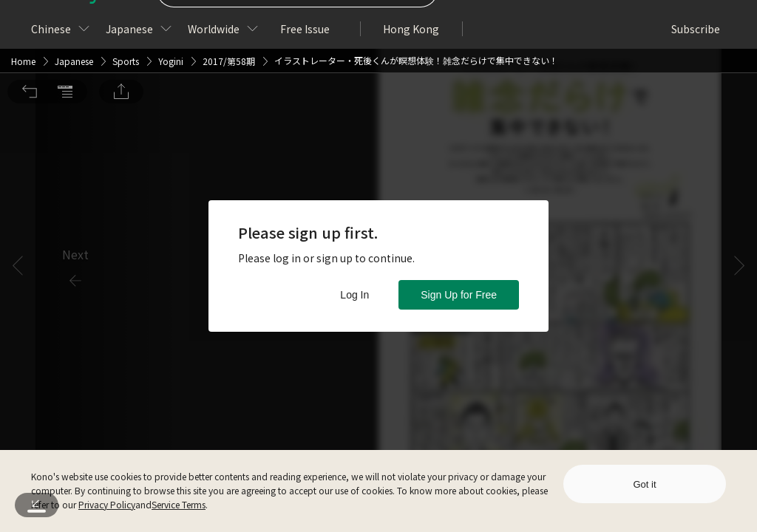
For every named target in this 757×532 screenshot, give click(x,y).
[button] (30, 21)
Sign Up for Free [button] (459, 295)
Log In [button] (354, 295)
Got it (644, 484)
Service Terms (179, 504)
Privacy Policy (107, 504)
